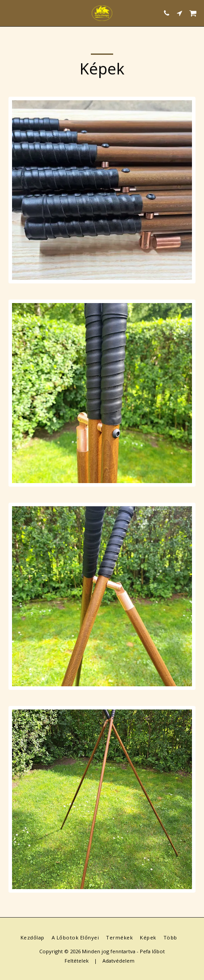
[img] (102, 190)
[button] (10, 13)
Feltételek (77, 961)
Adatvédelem (118, 961)
